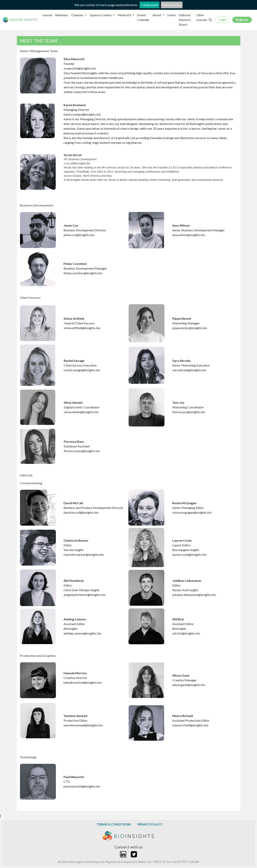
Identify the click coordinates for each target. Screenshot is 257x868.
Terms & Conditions (114, 824)
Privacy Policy (172, 5)
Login (223, 19)
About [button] (157, 15)
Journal (47, 15)
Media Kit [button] (125, 15)
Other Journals (202, 17)
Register (242, 19)
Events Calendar (143, 17)
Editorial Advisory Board (185, 20)
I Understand (149, 5)
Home (171, 15)
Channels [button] (78, 15)
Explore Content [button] (101, 15)
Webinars (62, 15)
